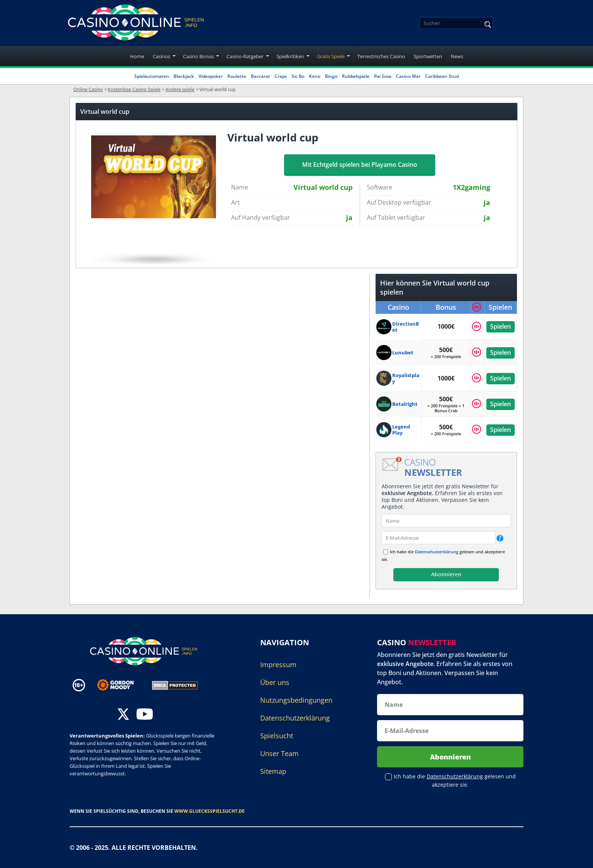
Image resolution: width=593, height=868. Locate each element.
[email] (439, 538)
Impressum (278, 665)
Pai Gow (383, 76)
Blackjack (184, 76)
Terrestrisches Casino (381, 56)
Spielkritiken (290, 56)
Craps (281, 76)
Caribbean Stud (442, 76)
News (457, 56)
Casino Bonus (198, 56)
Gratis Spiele (331, 56)
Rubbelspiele (356, 76)
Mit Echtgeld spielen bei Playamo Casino (360, 165)
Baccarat (260, 76)
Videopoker (211, 76)
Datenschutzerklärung (437, 552)
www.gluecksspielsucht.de (210, 811)
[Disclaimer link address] (121, 685)
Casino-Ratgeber (245, 56)
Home (137, 56)
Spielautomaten (152, 76)
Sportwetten (428, 56)
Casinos (161, 56)
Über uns (275, 682)
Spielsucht (277, 736)
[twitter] (123, 715)
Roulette (237, 76)
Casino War (408, 76)
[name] (446, 521)
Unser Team (279, 753)
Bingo (331, 76)
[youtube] (145, 715)
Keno (315, 76)
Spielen (501, 326)
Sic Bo (298, 76)
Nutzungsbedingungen (296, 700)
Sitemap (273, 771)
